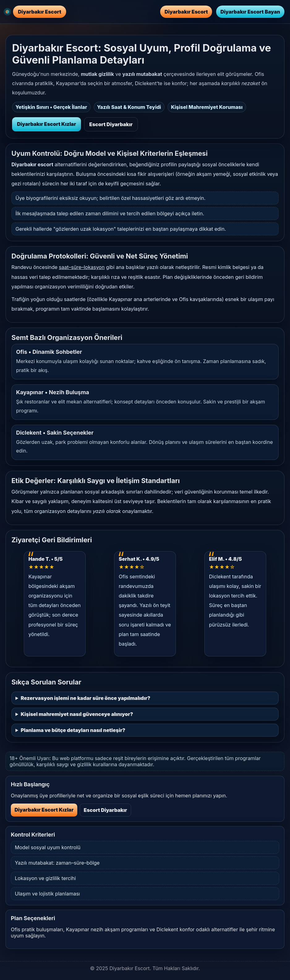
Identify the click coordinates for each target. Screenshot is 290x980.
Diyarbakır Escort (186, 12)
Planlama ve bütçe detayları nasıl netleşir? (73, 730)
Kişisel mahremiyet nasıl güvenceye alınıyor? (77, 714)
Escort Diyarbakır (111, 124)
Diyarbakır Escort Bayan (250, 12)
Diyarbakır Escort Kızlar (47, 124)
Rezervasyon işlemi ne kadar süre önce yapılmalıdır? (85, 698)
